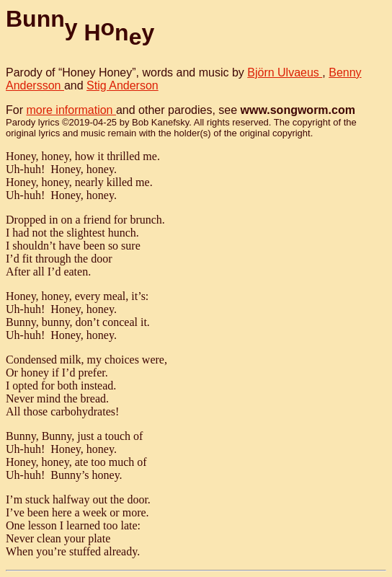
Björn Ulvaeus (285, 72)
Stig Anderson (122, 85)
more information (71, 110)
